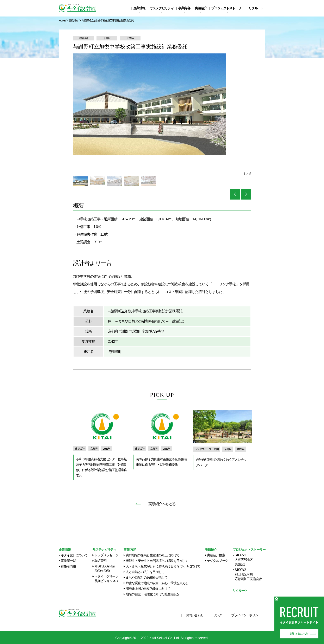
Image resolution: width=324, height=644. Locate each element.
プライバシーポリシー (246, 615)
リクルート (256, 8)
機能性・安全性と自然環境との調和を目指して (157, 561)
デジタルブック (217, 561)
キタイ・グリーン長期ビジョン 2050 (107, 579)
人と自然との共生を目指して (145, 572)
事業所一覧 (68, 561)
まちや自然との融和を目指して (147, 577)
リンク (217, 615)
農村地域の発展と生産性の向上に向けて (152, 555)
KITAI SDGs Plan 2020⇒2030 (105, 569)
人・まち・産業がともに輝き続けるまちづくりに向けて (163, 566)
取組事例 (100, 561)
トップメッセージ (106, 555)
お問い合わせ (195, 615)
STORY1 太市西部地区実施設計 (244, 560)
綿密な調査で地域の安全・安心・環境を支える (157, 583)
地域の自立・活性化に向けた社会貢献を (152, 594)
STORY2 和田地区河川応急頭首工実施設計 (248, 574)
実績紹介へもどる (162, 504)
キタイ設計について (74, 555)
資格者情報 (68, 566)
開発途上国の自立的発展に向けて (148, 589)
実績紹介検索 (216, 555)
